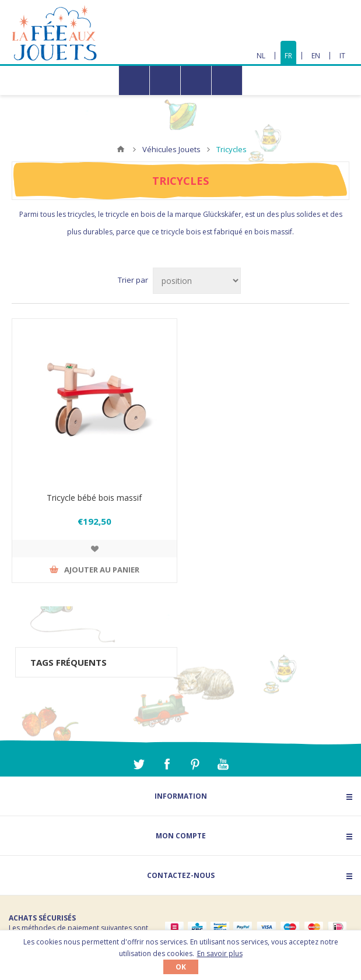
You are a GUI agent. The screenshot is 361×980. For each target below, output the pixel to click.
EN (316, 56)
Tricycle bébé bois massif (94, 498)
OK (181, 967)
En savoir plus (220, 953)
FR (288, 56)
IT (342, 56)
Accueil (121, 149)
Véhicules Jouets (171, 149)
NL (261, 56)
